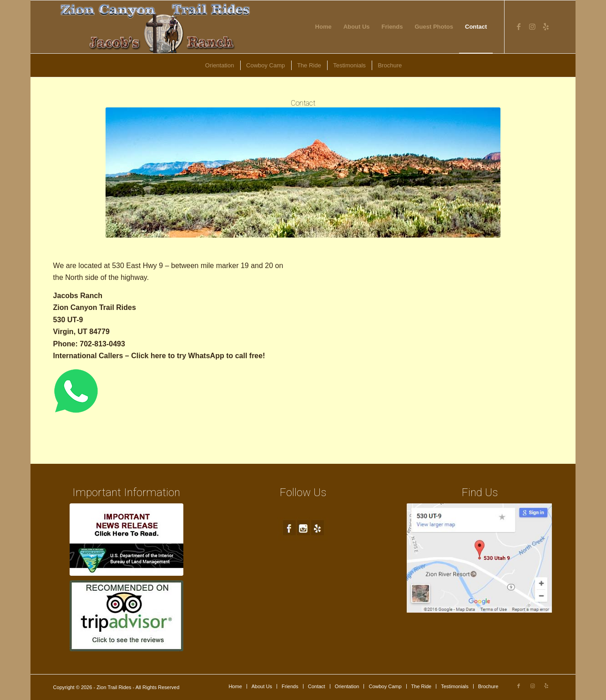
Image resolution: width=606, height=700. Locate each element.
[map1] (480, 558)
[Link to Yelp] (546, 26)
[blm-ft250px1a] (126, 540)
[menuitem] (323, 27)
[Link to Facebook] (519, 26)
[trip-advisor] (126, 616)
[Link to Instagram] (532, 26)
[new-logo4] (156, 27)
